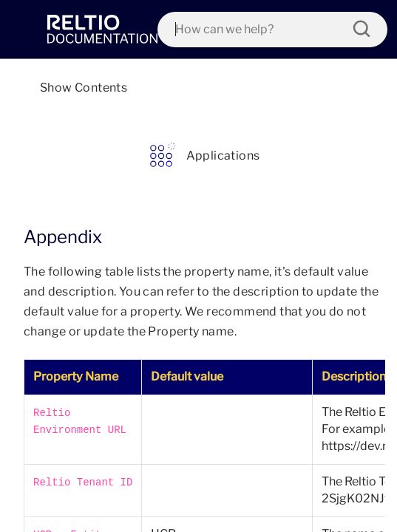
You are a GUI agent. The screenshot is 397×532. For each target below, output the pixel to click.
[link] (102, 30)
